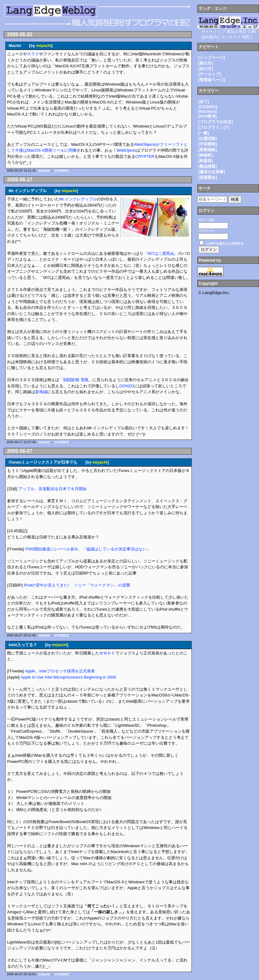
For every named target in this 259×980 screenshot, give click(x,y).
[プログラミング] (214, 127)
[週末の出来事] (212, 172)
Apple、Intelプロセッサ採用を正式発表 (60, 671)
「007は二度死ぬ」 (161, 253)
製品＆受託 (237, 31)
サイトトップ (213, 31)
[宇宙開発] (208, 144)
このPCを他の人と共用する (224, 244)
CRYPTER (145, 156)
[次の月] (206, 69)
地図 (246, 37)
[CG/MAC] (62, 171)
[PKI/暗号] (208, 116)
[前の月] (206, 63)
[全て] (204, 101)
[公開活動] (208, 139)
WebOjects (126, 150)
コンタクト (231, 37)
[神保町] (206, 155)
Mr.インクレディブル (78, 199)
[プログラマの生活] (216, 122)
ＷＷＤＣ (107, 653)
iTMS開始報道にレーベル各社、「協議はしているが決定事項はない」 (88, 549)
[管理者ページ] (212, 80)
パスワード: (206, 231)
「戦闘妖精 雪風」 (76, 380)
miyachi (44, 46)
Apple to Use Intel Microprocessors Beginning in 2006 (68, 677)
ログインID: (206, 220)
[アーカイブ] (210, 74)
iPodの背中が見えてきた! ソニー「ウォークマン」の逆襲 (77, 585)
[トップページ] (212, 58)
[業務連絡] (208, 150)
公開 (252, 31)
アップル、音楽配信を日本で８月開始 (53, 489)
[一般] (204, 133)
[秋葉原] (206, 161)
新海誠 (41, 392)
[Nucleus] (207, 111)
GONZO (127, 386)
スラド (33, 54)
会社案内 (209, 37)
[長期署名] (208, 177)
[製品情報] (208, 166)
